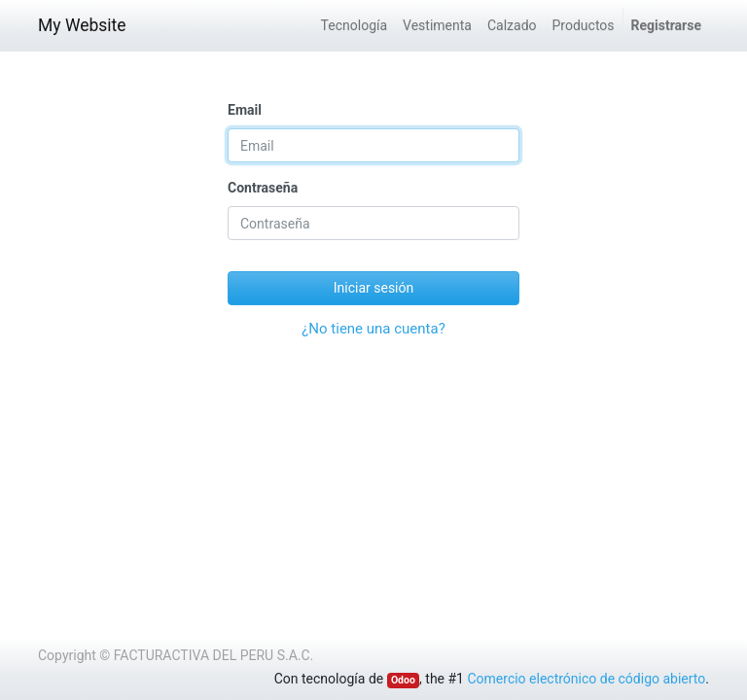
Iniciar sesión (374, 288)
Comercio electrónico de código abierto (586, 679)
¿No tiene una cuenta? (373, 329)
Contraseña (263, 188)
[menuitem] (354, 26)
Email (245, 110)
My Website (82, 25)
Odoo (403, 680)
